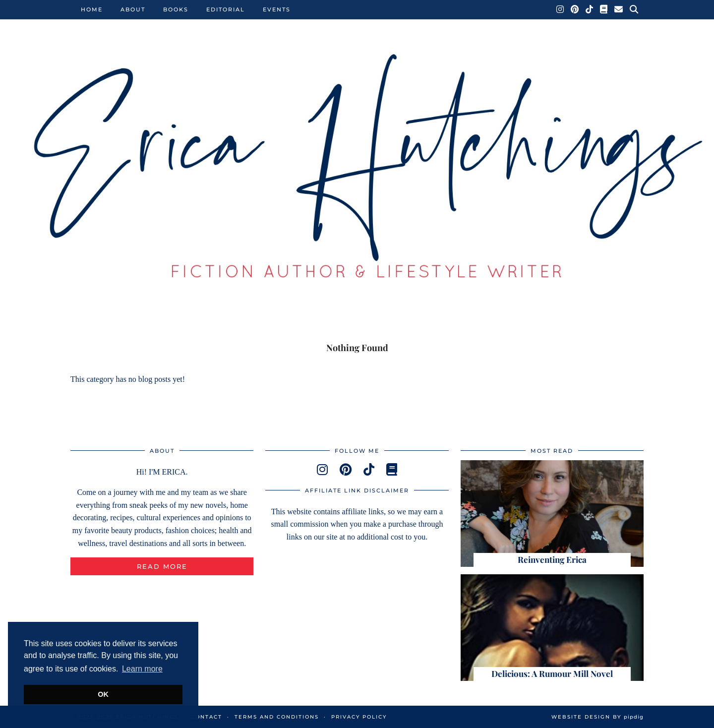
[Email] (619, 9)
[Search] (634, 9)
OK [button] (103, 694)
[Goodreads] (604, 9)
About (133, 9)
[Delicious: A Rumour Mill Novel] (552, 628)
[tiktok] (369, 470)
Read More (162, 566)
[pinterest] (346, 470)
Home (92, 9)
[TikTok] (590, 9)
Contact (207, 717)
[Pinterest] (575, 9)
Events (277, 9)
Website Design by (597, 717)
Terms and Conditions (277, 717)
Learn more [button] (142, 669)
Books (176, 9)
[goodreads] (392, 470)
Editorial (226, 9)
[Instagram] (561, 9)
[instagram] (322, 470)
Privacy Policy (359, 717)
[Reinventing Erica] (552, 514)
